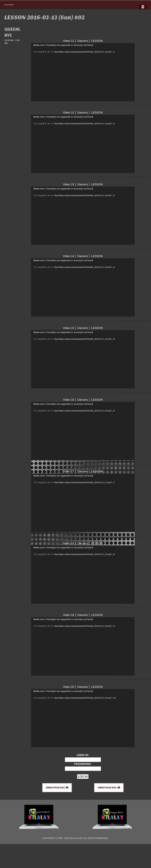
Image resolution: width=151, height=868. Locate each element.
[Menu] (143, 7)
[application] (83, 72)
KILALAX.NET (9, 5)
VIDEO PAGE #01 (57, 788)
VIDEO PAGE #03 (109, 788)
